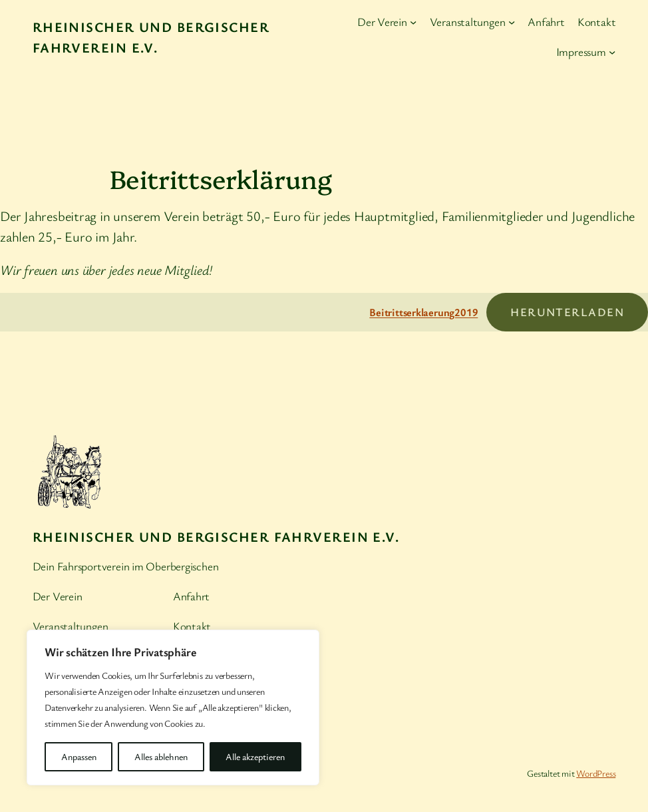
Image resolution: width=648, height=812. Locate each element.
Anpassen (79, 756)
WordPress (596, 773)
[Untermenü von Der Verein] (413, 22)
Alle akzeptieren (255, 756)
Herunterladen (567, 312)
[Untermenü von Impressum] (612, 52)
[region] (173, 708)
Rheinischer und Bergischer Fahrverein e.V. (216, 536)
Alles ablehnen (161, 756)
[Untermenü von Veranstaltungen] (512, 22)
